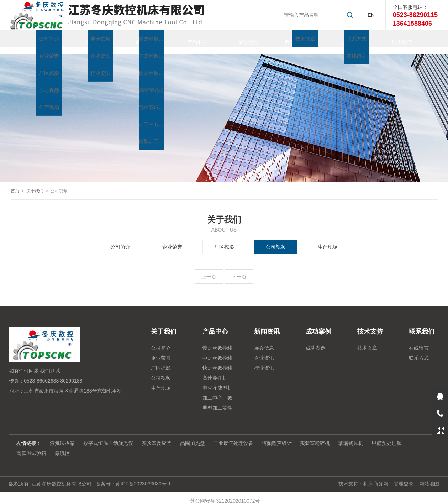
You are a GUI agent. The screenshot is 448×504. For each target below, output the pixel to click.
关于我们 (88, 38)
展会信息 (264, 341)
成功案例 (316, 341)
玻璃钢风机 (351, 436)
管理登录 (404, 477)
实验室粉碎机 (315, 436)
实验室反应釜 (157, 436)
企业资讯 (264, 351)
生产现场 (328, 240)
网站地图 (429, 477)
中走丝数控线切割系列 (217, 352)
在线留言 (419, 341)
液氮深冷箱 (62, 436)
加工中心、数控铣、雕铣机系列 (217, 392)
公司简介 (120, 240)
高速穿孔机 (215, 371)
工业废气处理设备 (233, 436)
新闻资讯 (139, 38)
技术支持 (344, 38)
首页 (36, 38)
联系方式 (419, 351)
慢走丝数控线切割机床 (217, 342)
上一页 (209, 270)
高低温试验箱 (31, 446)
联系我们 (395, 38)
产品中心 (190, 38)
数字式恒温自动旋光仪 (108, 436)
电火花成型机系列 (217, 382)
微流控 (62, 446)
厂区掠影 (224, 240)
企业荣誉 (172, 240)
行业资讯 (264, 361)
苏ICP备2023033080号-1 (143, 477)
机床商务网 (376, 477)
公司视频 (276, 240)
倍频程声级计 (277, 436)
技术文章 (367, 341)
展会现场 (241, 38)
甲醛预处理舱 (387, 436)
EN (371, 15)
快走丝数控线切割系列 (217, 362)
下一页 (239, 270)
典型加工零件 (292, 38)
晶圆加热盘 (193, 436)
